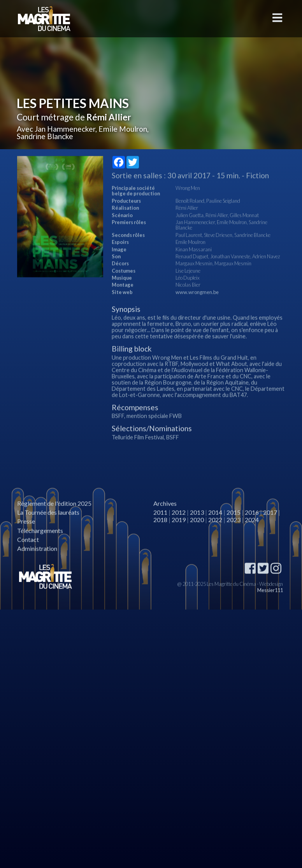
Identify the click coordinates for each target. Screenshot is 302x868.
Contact (28, 555)
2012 (179, 528)
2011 (160, 528)
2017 (270, 528)
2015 (234, 528)
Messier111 (270, 606)
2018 (160, 536)
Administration (37, 564)
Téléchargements (40, 546)
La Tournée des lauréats (48, 528)
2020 (197, 536)
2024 (252, 536)
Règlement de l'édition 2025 (54, 519)
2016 (252, 528)
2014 (215, 528)
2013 (197, 528)
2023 (234, 536)
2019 (179, 536)
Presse (26, 537)
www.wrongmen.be (197, 308)
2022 (215, 536)
